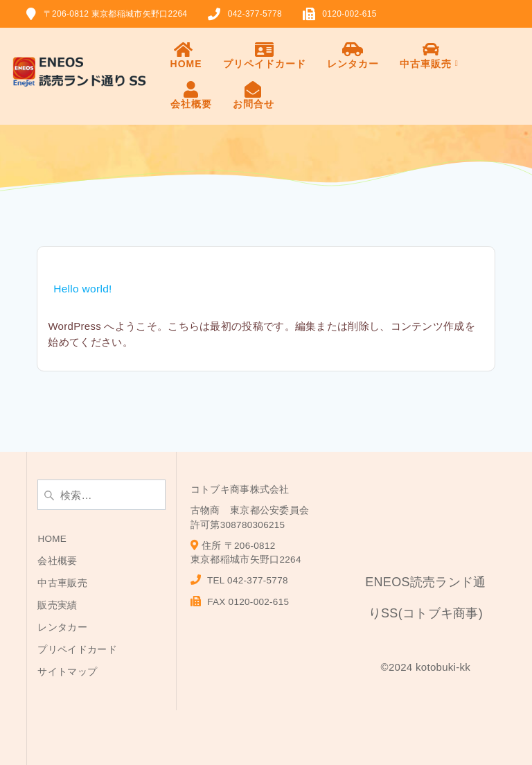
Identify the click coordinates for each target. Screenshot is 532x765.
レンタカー (353, 55)
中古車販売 (432, 55)
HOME (186, 55)
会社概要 (191, 95)
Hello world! (83, 289)
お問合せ (254, 95)
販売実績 (57, 605)
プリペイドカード (265, 55)
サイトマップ (67, 672)
